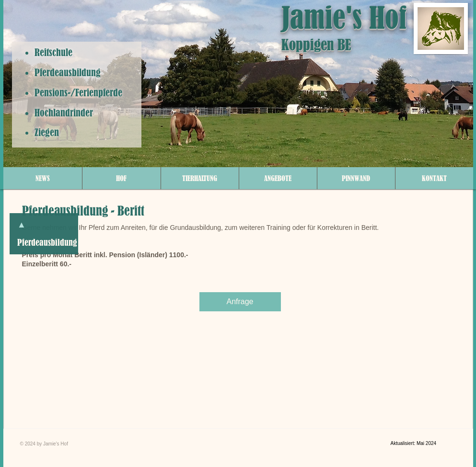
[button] (122, 178)
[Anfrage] (240, 302)
